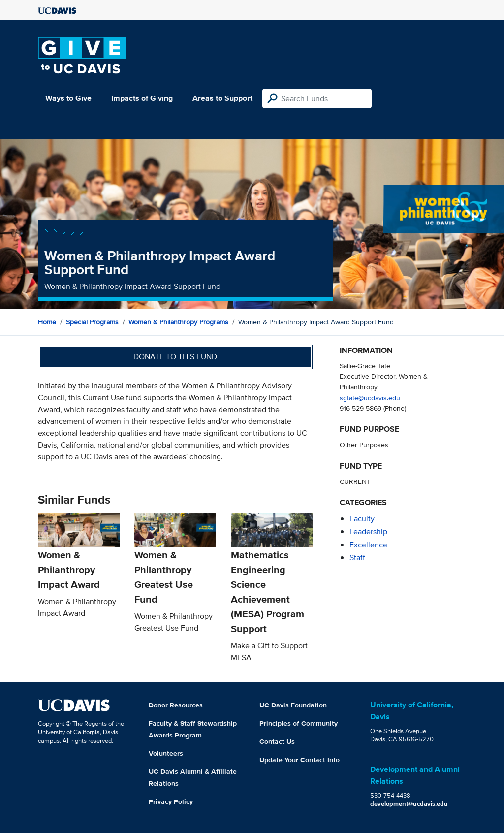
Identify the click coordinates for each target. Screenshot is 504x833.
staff (357, 558)
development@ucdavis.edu (409, 804)
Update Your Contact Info (299, 760)
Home (47, 322)
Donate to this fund (175, 357)
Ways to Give (68, 98)
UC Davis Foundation (293, 705)
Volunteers (166, 753)
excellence (368, 545)
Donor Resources (176, 705)
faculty (362, 519)
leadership (368, 531)
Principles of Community (299, 723)
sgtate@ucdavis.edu (370, 398)
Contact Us (277, 741)
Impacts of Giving (142, 98)
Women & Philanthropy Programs (178, 322)
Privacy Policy (171, 801)
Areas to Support (222, 98)
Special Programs (92, 322)
